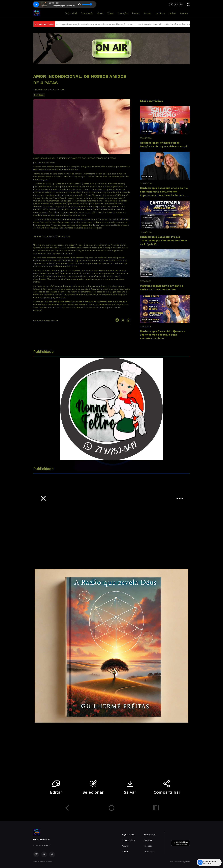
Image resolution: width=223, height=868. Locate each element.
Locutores (160, 13)
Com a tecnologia (180, 862)
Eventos (136, 13)
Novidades (39, 95)
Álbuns (100, 13)
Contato (184, 13)
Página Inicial (71, 13)
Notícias (173, 13)
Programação (87, 13)
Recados (147, 13)
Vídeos (110, 13)
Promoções (123, 13)
